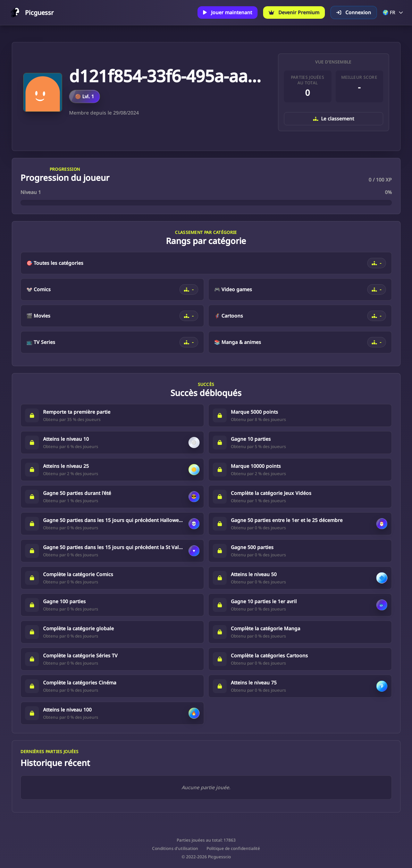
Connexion (354, 12)
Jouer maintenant (228, 12)
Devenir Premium (294, 12)
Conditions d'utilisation (175, 849)
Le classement (334, 119)
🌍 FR (393, 12)
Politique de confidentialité (233, 849)
